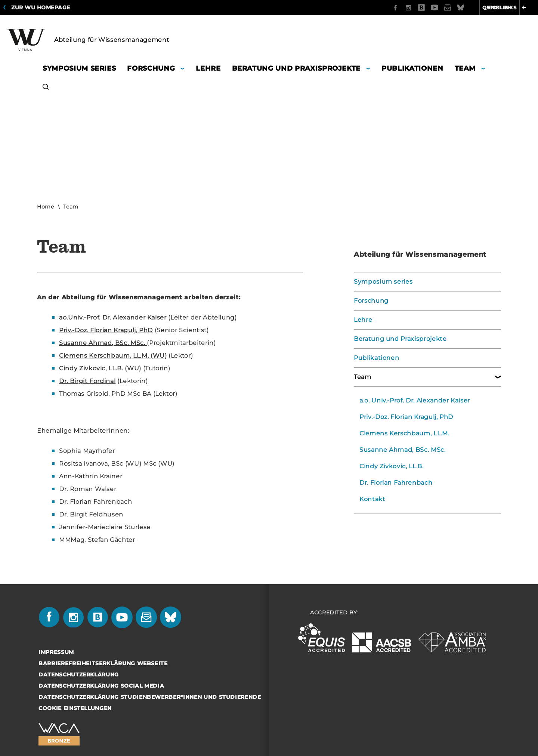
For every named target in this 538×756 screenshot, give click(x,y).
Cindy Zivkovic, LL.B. (392, 466)
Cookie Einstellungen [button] (75, 708)
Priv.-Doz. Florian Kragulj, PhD (406, 417)
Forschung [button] (151, 68)
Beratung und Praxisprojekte (400, 339)
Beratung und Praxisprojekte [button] (296, 68)
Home (46, 207)
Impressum (56, 652)
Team (363, 377)
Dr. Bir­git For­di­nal (87, 381)
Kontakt (372, 499)
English (460, 7)
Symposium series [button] (79, 68)
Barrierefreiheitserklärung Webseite (103, 663)
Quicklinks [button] (509, 7)
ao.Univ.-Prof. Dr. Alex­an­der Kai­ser (113, 317)
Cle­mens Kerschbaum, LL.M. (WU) (113, 356)
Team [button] (465, 68)
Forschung (371, 301)
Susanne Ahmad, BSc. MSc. (403, 450)
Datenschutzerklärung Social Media (101, 686)
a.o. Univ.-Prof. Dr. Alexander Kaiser (415, 400)
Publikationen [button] (412, 68)
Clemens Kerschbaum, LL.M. (404, 433)
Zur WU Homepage (41, 7)
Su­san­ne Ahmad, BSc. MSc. (103, 343)
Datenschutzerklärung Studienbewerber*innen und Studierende (150, 697)
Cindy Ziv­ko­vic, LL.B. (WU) (100, 368)
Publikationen (376, 358)
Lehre (363, 320)
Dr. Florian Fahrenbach (396, 483)
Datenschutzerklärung (79, 675)
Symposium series (383, 282)
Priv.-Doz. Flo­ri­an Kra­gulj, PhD (106, 330)
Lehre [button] (208, 68)
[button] (46, 88)
